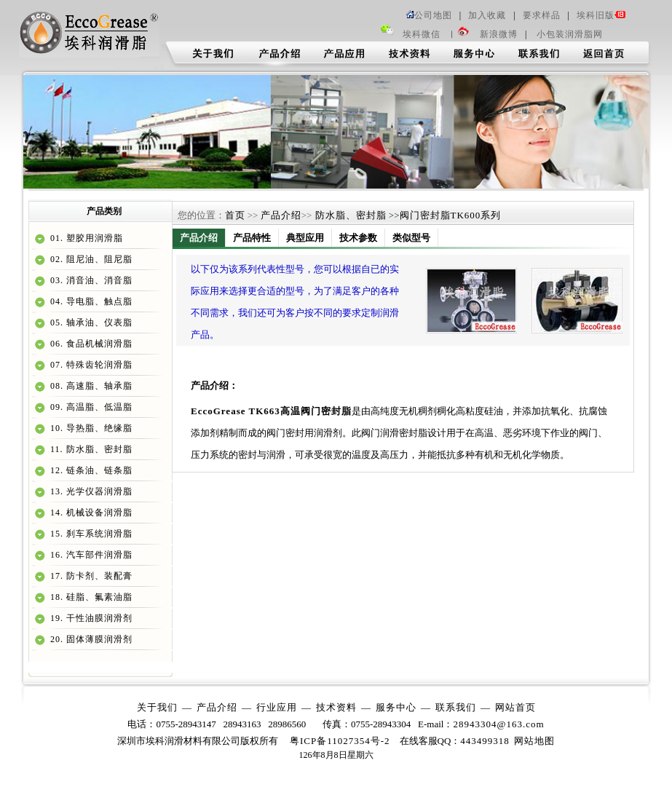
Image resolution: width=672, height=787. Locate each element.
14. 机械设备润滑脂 (90, 513)
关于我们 (157, 707)
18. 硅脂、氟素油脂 (90, 597)
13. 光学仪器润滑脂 (90, 491)
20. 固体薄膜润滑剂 (90, 639)
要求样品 (542, 15)
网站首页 (515, 707)
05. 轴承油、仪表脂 (90, 323)
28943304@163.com (498, 724)
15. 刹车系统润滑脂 (90, 534)
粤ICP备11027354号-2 (340, 741)
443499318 (485, 741)
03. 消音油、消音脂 (90, 280)
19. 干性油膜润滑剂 (90, 618)
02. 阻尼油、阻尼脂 (90, 259)
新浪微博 (499, 34)
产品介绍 (281, 215)
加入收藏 (487, 15)
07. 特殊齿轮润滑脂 (90, 365)
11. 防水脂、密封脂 (90, 449)
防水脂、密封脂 (349, 215)
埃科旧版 (601, 15)
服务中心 (396, 707)
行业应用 (277, 707)
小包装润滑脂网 (568, 34)
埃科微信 (422, 34)
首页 (235, 215)
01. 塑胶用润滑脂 (85, 238)
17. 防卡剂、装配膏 (90, 576)
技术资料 (336, 707)
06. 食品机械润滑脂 (90, 344)
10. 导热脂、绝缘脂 (90, 428)
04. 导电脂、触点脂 (90, 301)
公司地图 (429, 15)
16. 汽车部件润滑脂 (90, 555)
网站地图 (534, 741)
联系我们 (456, 707)
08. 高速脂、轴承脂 (90, 386)
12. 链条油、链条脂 (90, 470)
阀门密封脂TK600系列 (451, 215)
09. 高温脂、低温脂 (90, 407)
